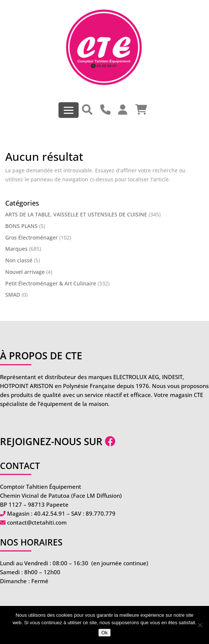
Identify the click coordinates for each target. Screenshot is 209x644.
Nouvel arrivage (25, 272)
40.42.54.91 (50, 513)
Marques (16, 249)
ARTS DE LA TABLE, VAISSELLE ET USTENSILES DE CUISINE (76, 214)
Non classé (19, 260)
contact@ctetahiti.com (37, 522)
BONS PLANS (21, 226)
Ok (104, 633)
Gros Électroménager (31, 237)
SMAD (13, 295)
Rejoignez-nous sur (58, 441)
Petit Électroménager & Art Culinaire (51, 283)
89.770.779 (101, 513)
